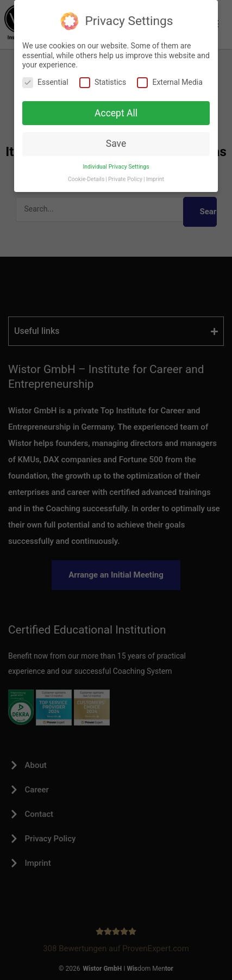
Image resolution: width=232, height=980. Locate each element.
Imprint (155, 179)
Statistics (103, 82)
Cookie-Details (86, 179)
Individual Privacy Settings (116, 167)
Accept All (116, 113)
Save (116, 144)
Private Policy (125, 179)
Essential (45, 82)
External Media (170, 82)
